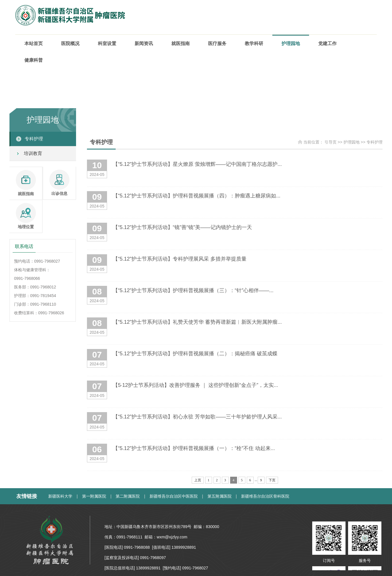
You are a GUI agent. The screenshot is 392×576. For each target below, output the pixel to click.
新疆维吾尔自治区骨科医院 (265, 496)
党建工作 (327, 43)
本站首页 (34, 43)
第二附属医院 (128, 496)
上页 (198, 480)
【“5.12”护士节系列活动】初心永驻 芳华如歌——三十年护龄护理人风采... (197, 417)
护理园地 (291, 43)
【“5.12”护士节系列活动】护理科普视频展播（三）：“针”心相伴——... (193, 290)
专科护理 (34, 139)
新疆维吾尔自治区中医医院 (174, 496)
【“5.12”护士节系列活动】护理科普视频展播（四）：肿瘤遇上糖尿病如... (197, 196)
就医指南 (181, 43)
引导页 (331, 142)
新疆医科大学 (60, 496)
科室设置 (107, 43)
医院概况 (70, 43)
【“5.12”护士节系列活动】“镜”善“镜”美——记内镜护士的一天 (182, 227)
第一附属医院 (94, 496)
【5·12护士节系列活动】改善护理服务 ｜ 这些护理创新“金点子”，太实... (195, 385)
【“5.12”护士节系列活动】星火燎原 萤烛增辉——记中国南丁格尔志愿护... (197, 164)
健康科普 (34, 60)
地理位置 (26, 216)
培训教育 (33, 153)
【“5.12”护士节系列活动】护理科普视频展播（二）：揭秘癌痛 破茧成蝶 (195, 354)
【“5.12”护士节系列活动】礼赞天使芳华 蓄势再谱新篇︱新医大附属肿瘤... (197, 322)
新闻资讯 (144, 43)
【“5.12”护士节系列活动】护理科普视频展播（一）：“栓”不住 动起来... (194, 448)
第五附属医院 (220, 496)
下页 (272, 480)
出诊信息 (59, 183)
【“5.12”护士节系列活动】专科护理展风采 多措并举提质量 (180, 259)
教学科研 (254, 43)
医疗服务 (217, 43)
